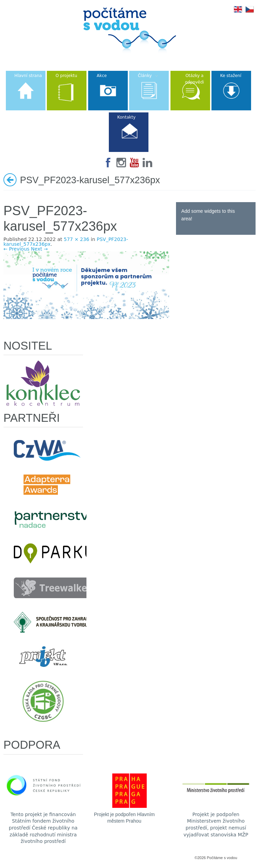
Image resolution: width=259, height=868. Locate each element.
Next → (39, 249)
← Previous (16, 249)
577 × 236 (76, 239)
